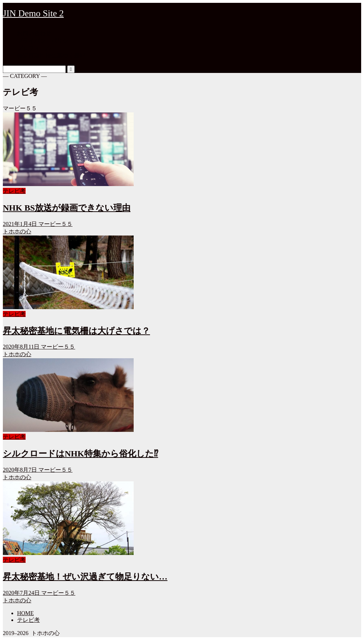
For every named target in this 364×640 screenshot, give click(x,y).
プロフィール (34, 48)
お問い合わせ (34, 33)
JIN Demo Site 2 (33, 13)
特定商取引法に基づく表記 (51, 56)
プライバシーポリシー (45, 41)
